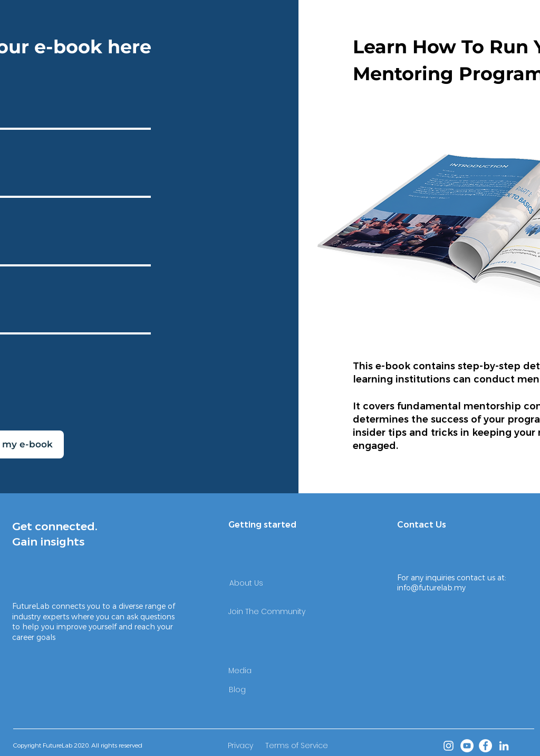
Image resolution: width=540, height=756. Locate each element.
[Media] (240, 671)
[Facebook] (485, 746)
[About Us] (246, 583)
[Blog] (237, 690)
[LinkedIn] (504, 746)
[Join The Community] (267, 612)
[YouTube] (467, 746)
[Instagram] (449, 746)
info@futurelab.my (431, 588)
